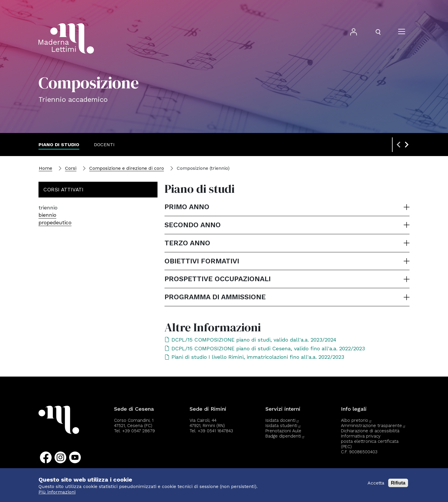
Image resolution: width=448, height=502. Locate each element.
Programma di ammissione (215, 297)
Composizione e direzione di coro (127, 168)
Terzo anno (187, 243)
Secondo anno (193, 225)
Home (45, 168)
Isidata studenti (283, 426)
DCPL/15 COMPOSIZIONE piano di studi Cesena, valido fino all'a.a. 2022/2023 (265, 348)
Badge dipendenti (285, 436)
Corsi (71, 168)
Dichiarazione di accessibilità (370, 431)
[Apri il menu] (402, 32)
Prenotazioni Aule (283, 431)
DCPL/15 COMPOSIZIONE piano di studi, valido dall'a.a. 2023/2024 (250, 340)
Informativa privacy (361, 436)
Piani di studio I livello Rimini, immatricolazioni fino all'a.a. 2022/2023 (254, 357)
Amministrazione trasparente (373, 426)
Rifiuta (398, 483)
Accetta (376, 483)
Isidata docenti (282, 420)
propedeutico (55, 222)
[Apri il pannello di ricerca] (378, 32)
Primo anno (187, 207)
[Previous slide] (399, 145)
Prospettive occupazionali (218, 279)
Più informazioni (57, 492)
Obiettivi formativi (202, 261)
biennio (47, 215)
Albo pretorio (357, 420)
